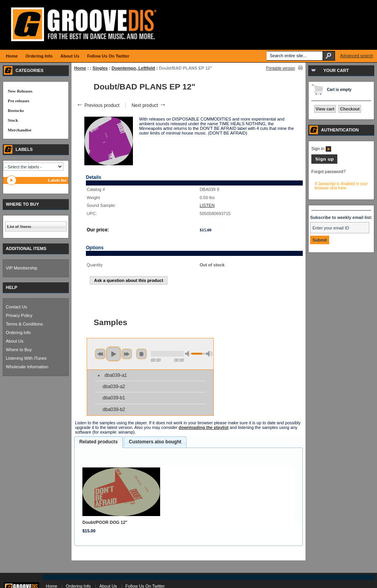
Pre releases (18, 101)
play (113, 354)
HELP (11, 287)
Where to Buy (19, 350)
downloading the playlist (204, 427)
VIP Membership (22, 268)
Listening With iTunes (26, 358)
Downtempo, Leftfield (133, 68)
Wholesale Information (27, 367)
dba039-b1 (114, 398)
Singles (100, 68)
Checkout (350, 109)
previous (100, 354)
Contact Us (16, 307)
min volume (188, 354)
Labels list (57, 180)
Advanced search (357, 56)
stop (141, 354)
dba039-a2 (114, 387)
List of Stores (19, 226)
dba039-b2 (114, 409)
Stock (13, 120)
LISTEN (207, 205)
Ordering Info (18, 332)
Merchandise (20, 130)
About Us (15, 341)
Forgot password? (328, 171)
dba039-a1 (116, 375)
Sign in (321, 149)
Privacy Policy (19, 315)
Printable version (281, 68)
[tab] (99, 442)
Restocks (16, 110)
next (127, 354)
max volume (209, 354)
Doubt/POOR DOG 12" (105, 522)
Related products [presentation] (99, 442)
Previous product (98, 105)
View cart (325, 109)
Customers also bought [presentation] (155, 442)
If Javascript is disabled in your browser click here (341, 186)
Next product (149, 105)
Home (80, 68)
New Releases (20, 91)
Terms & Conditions (24, 324)
